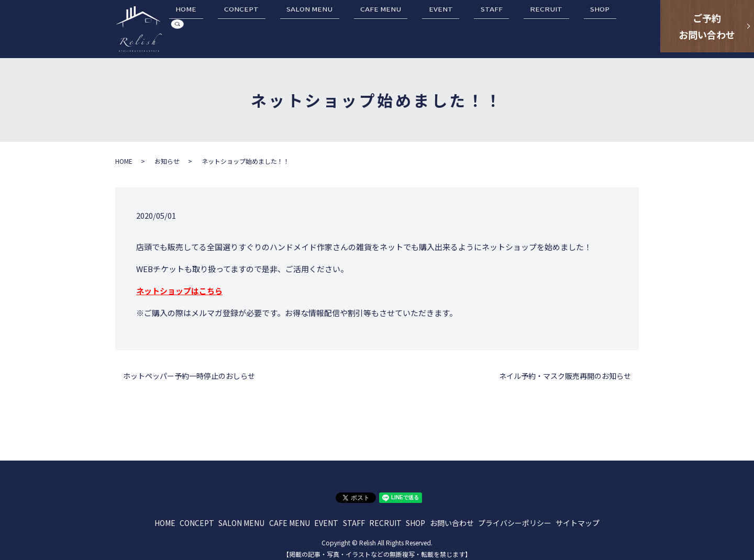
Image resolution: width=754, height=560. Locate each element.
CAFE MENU (424, 27)
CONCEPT (311, 27)
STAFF (509, 27)
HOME (269, 27)
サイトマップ (578, 517)
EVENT (471, 27)
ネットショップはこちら (179, 285)
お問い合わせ (452, 517)
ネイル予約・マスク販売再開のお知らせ (565, 370)
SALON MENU (366, 27)
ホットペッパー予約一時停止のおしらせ (189, 370)
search (624, 27)
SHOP (591, 27)
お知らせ (167, 155)
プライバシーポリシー (515, 517)
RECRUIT (551, 27)
